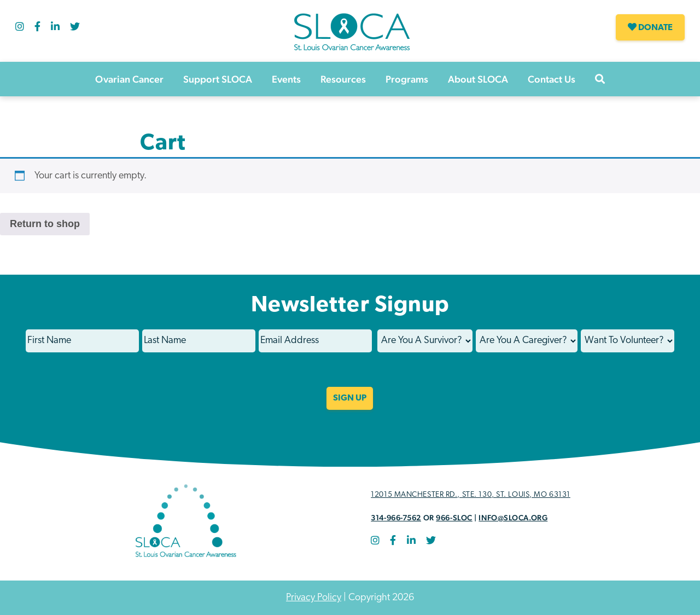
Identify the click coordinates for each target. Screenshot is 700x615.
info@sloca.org (513, 518)
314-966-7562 (396, 518)
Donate (650, 27)
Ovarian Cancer (129, 79)
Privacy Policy (314, 598)
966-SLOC (454, 518)
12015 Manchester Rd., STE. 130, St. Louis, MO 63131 (471, 495)
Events (286, 79)
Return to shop (45, 224)
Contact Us (552, 79)
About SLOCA (478, 79)
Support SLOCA (218, 79)
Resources (343, 79)
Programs (407, 79)
